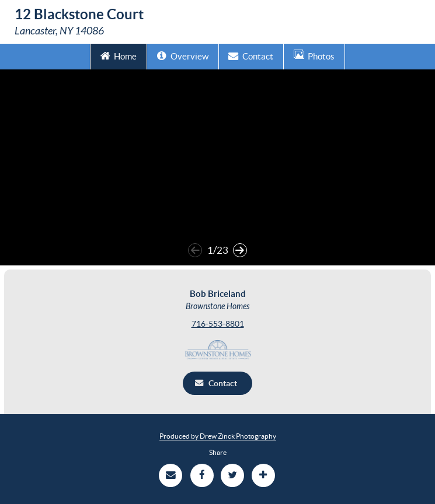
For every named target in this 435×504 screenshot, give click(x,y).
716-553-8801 (218, 324)
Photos (314, 55)
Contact (251, 55)
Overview (183, 55)
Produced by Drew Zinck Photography (218, 436)
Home (119, 55)
